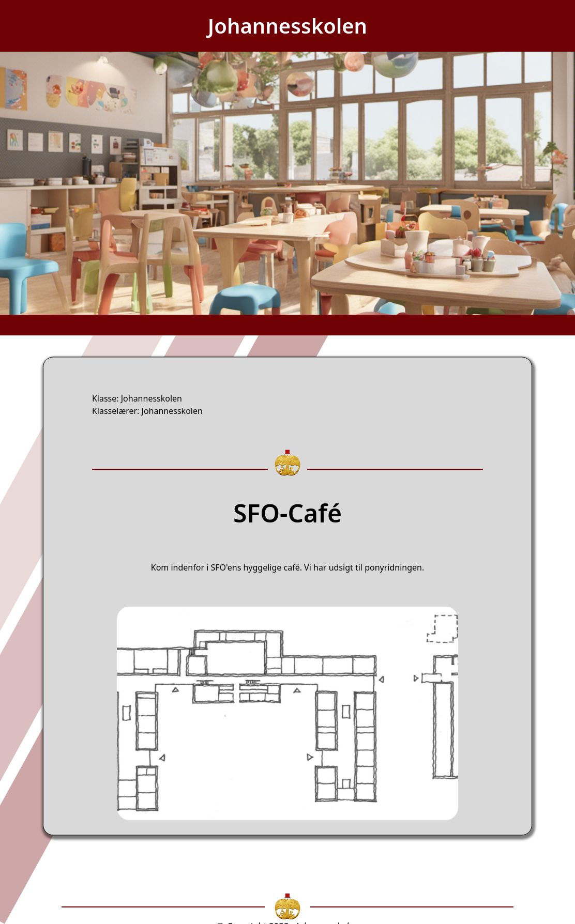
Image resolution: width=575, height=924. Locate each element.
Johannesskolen (287, 26)
